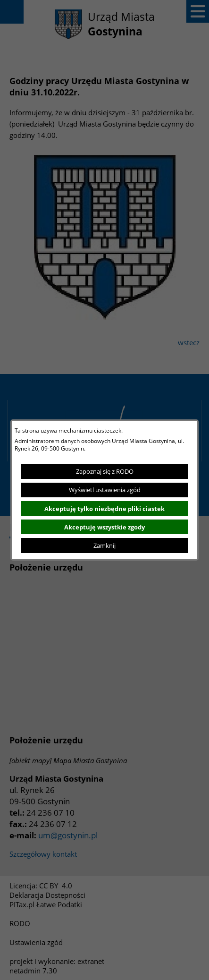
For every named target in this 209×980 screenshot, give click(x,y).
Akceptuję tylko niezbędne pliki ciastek (104, 509)
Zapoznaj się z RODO (105, 471)
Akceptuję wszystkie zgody (104, 527)
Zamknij (104, 545)
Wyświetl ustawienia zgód (105, 490)
